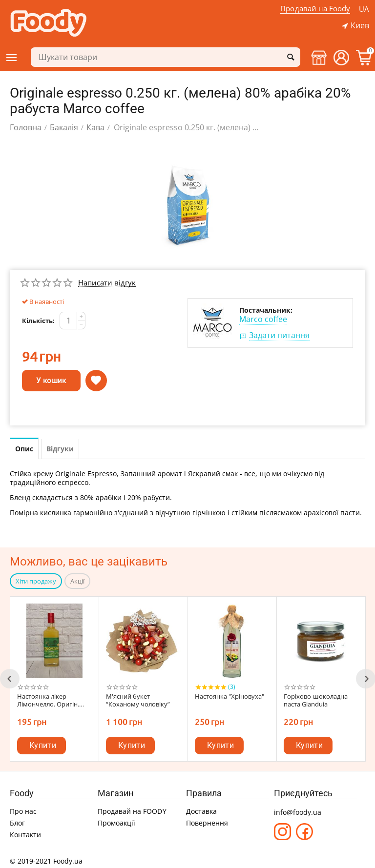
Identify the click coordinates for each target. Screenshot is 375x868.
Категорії (12, 58)
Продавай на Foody (314, 8)
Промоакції (116, 823)
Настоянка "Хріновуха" (229, 697)
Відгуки (60, 449)
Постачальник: (266, 310)
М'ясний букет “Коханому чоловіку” (138, 701)
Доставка (201, 811)
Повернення (207, 823)
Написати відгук (107, 283)
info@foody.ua (298, 812)
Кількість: (38, 321)
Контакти (25, 835)
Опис (24, 449)
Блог (17, 823)
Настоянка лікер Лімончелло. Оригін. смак (48, 701)
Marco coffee (263, 319)
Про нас (23, 811)
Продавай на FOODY (132, 811)
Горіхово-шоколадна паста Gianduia (316, 701)
